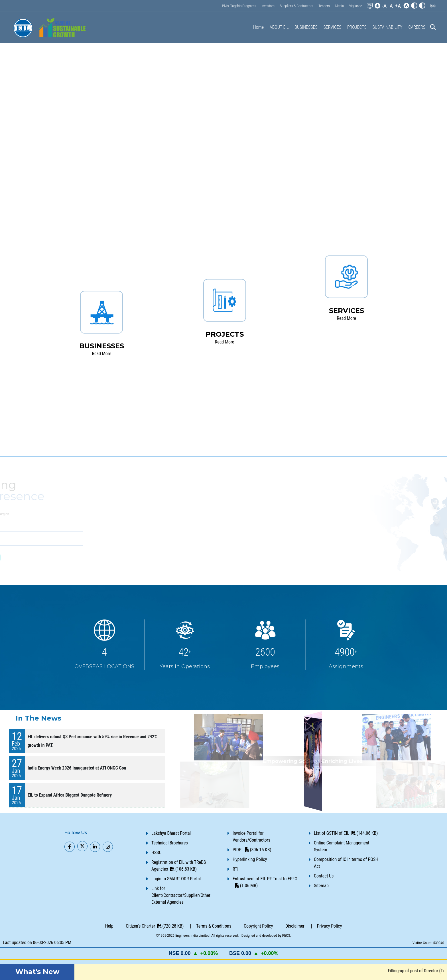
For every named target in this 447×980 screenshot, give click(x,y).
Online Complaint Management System (342, 846)
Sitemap (321, 886)
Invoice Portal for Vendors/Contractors (251, 837)
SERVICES (333, 27)
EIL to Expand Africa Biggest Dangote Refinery (70, 795)
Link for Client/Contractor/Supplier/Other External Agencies (181, 895)
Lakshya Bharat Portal (171, 833)
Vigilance (356, 6)
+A (398, 6)
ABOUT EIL (279, 27)
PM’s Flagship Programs (239, 6)
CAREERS (417, 27)
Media (340, 6)
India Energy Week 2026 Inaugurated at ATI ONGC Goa (77, 768)
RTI (235, 869)
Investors (268, 6)
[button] (433, 6)
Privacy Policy (330, 926)
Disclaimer (295, 926)
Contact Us (324, 876)
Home (258, 27)
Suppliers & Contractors (297, 6)
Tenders (324, 6)
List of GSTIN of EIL (346, 833)
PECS (286, 935)
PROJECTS (357, 27)
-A (384, 6)
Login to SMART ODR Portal (176, 879)
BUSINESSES (306, 27)
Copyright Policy (258, 926)
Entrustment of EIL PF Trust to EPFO (265, 882)
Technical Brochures (170, 843)
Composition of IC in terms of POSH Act (346, 863)
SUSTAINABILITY (387, 27)
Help (109, 926)
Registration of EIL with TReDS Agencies (179, 866)
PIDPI (252, 850)
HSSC (157, 853)
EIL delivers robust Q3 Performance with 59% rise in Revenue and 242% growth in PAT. (93, 741)
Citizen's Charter (155, 926)
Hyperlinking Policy (250, 859)
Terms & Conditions (214, 926)
